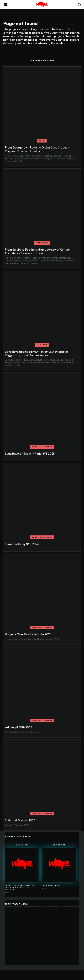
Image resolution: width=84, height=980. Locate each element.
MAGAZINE (42, 345)
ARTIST (42, 141)
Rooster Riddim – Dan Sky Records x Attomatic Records (20, 888)
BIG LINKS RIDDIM (51, 886)
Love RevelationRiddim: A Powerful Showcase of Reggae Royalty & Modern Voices (37, 353)
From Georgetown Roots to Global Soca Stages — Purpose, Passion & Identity (38, 149)
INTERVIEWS (42, 243)
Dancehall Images (42, 447)
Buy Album (22, 845)
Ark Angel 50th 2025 (18, 727)
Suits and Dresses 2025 (20, 820)
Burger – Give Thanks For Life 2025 (28, 634)
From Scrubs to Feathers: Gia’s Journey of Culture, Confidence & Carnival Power (38, 251)
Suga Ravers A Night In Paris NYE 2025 (30, 454)
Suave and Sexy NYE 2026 (22, 544)
